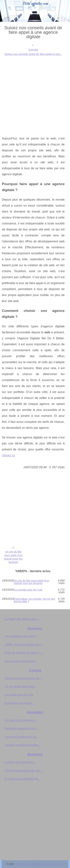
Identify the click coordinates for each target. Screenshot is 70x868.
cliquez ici (8, 455)
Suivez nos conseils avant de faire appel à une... (33, 54)
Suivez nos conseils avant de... (23, 678)
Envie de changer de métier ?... (23, 653)
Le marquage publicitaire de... (22, 779)
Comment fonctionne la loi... (21, 737)
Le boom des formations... (20, 762)
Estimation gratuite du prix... (21, 728)
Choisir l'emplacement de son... (23, 770)
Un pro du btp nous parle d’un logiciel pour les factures (13, 557)
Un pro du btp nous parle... (21, 686)
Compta (33, 50)
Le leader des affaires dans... (22, 619)
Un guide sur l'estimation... (20, 720)
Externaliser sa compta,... (20, 703)
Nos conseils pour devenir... (21, 661)
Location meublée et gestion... (23, 745)
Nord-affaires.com (24, 864)
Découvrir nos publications (50, 864)
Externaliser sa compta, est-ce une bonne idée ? (35, 600)
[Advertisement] (35, 93)
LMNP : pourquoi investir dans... (24, 644)
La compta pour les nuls (28, 590)
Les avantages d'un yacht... (21, 636)
